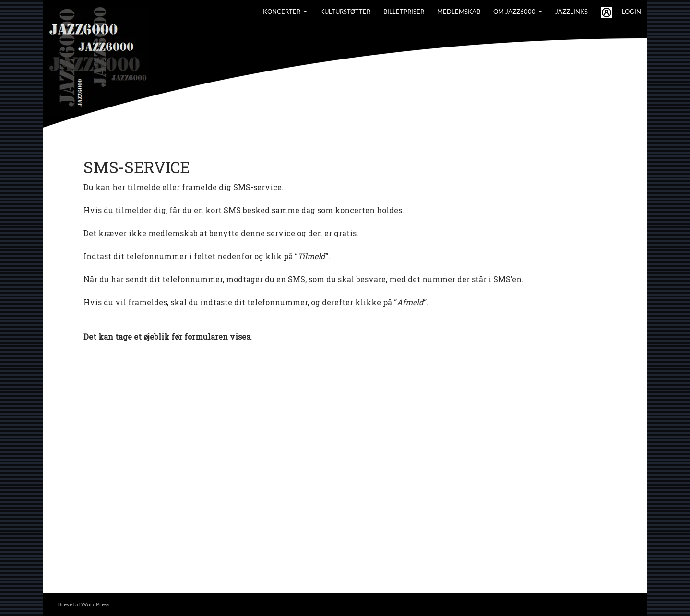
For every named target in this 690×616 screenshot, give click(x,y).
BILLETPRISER (404, 12)
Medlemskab (459, 12)
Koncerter (282, 12)
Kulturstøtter (345, 12)
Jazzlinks (571, 12)
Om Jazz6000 (514, 12)
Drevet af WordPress (83, 604)
